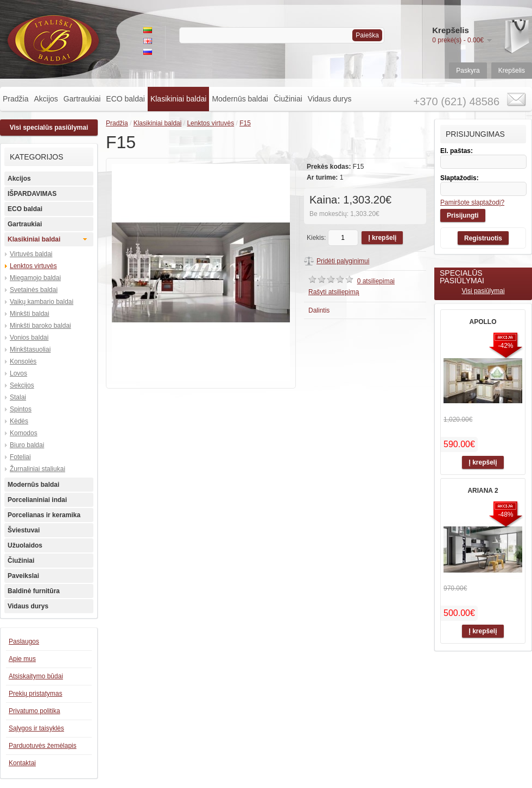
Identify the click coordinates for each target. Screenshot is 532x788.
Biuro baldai (27, 445)
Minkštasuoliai (30, 349)
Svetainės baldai (34, 290)
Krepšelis (512, 71)
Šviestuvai (24, 530)
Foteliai (20, 457)
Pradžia (15, 99)
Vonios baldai (29, 338)
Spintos (21, 409)
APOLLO (483, 322)
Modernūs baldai (240, 99)
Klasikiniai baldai (179, 99)
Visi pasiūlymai (483, 291)
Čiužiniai (288, 99)
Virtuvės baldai (31, 254)
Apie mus (22, 659)
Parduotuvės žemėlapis (43, 746)
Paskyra (468, 71)
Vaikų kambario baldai (42, 302)
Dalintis (319, 310)
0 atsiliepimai (376, 281)
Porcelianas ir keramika (44, 515)
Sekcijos (22, 385)
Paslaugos (24, 641)
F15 (245, 123)
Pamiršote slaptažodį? (472, 202)
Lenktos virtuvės (33, 266)
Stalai (18, 397)
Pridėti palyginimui (343, 261)
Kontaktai (22, 763)
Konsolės (23, 361)
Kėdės (19, 421)
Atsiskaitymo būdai (36, 676)
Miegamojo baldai (35, 278)
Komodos (24, 433)
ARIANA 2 (483, 491)
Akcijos (46, 99)
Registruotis (483, 238)
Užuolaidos (25, 545)
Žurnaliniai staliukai (37, 469)
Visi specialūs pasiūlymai (49, 128)
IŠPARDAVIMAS (32, 194)
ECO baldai (125, 99)
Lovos (18, 373)
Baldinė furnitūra (34, 591)
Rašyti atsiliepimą (334, 292)
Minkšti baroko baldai (40, 326)
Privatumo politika (34, 711)
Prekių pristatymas (36, 694)
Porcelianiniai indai (37, 500)
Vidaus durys (330, 99)
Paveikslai (23, 576)
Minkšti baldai (30, 314)
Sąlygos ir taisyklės (36, 728)
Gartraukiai (82, 99)
